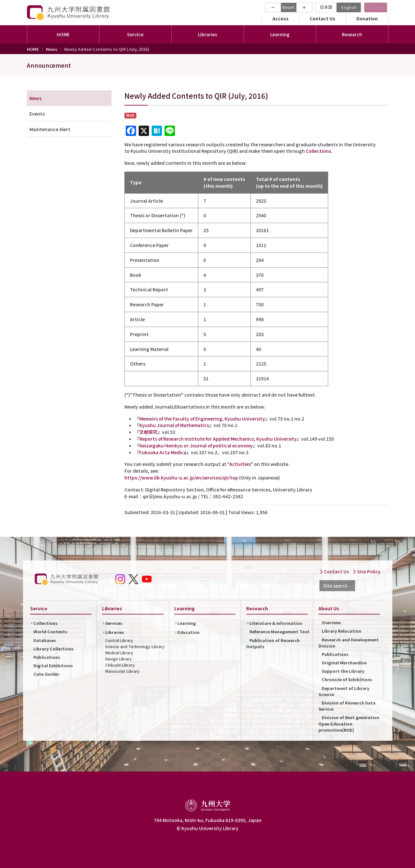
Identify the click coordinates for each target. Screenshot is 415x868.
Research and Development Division (349, 643)
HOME (63, 34)
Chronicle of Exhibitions (347, 679)
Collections (318, 151)
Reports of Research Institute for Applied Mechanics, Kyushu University (218, 439)
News (52, 49)
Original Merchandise (344, 663)
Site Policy (367, 571)
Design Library (119, 659)
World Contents (50, 631)
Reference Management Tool (279, 631)
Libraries (115, 632)
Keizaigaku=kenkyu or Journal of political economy (196, 445)
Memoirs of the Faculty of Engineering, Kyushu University (202, 419)
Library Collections (54, 649)
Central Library (119, 640)
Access (281, 18)
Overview (331, 622)
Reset (288, 7)
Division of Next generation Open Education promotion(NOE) (349, 723)
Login (379, 7)
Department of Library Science (344, 691)
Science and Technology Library (135, 646)
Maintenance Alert (50, 129)
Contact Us (323, 18)
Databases (45, 640)
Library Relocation (341, 631)
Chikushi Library (120, 665)
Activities (240, 464)
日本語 (326, 7)
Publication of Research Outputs (273, 643)
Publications (47, 657)
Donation (367, 18)
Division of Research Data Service (347, 706)
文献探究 (148, 432)
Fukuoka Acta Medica (163, 452)
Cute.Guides (46, 674)
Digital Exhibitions (53, 665)
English (349, 7)
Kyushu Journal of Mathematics (174, 425)
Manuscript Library (122, 671)
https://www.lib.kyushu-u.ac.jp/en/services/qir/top (181, 478)
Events (37, 114)
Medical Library (119, 653)
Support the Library (343, 671)
